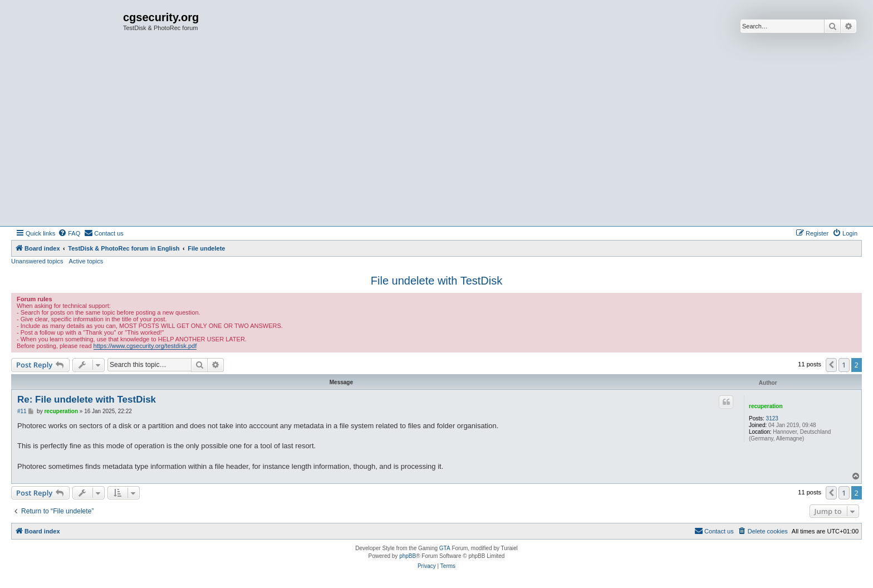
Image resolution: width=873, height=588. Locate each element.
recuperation (766, 406)
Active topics (86, 261)
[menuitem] (69, 233)
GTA (445, 548)
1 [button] (844, 365)
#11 (22, 411)
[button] (831, 365)
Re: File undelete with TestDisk (87, 400)
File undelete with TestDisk (436, 281)
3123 (772, 418)
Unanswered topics (37, 261)
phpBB (408, 556)
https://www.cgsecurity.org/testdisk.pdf (145, 346)
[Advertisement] (436, 143)
